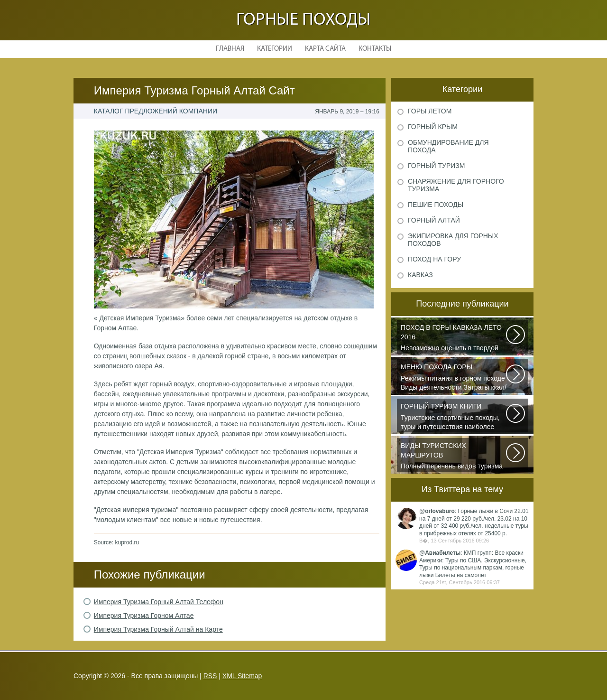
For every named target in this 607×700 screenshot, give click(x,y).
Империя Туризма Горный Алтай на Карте (158, 629)
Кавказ (420, 275)
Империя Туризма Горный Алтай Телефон (159, 602)
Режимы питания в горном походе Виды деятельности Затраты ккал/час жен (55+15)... (454, 378)
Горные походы (303, 20)
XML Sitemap (242, 676)
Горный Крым (433, 127)
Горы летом (430, 111)
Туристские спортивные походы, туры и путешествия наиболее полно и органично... (454, 417)
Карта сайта (325, 49)
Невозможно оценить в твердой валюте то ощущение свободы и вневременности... (454, 338)
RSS (210, 676)
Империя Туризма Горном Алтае (144, 616)
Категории (275, 49)
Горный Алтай (434, 220)
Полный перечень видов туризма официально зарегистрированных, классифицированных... (454, 457)
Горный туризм (436, 166)
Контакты (375, 49)
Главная (230, 49)
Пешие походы (436, 205)
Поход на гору (434, 259)
